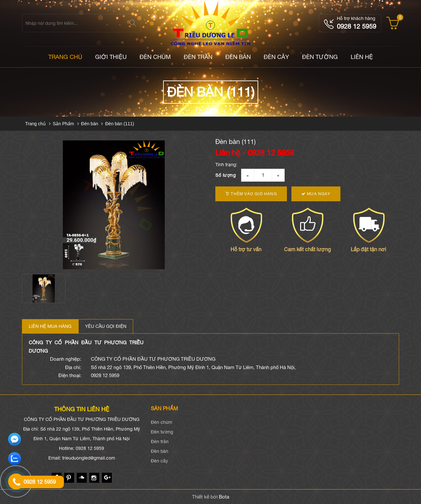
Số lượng (225, 175)
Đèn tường (320, 57)
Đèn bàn (238, 57)
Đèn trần (198, 57)
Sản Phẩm (64, 124)
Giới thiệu (111, 57)
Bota (224, 497)
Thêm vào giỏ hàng (251, 194)
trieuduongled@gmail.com (89, 458)
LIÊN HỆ (362, 57)
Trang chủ (35, 124)
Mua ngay (316, 194)
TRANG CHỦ (65, 57)
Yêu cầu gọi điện (106, 326)
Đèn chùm (155, 57)
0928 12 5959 (357, 26)
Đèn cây (276, 57)
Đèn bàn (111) (120, 124)
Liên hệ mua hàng (50, 326)
